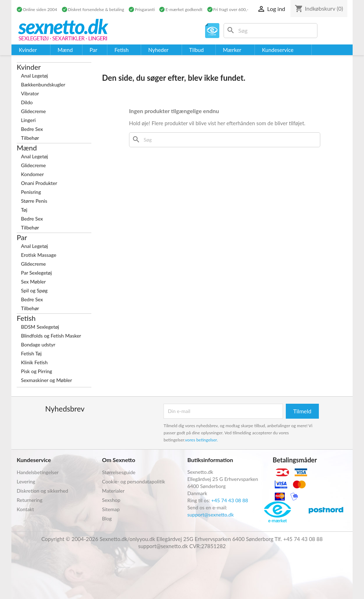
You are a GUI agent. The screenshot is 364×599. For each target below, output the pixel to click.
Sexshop (111, 500)
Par (22, 237)
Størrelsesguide (119, 472)
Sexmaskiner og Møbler (47, 380)
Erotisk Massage (39, 255)
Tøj (24, 210)
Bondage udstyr (38, 344)
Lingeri (28, 120)
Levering (26, 481)
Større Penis (34, 201)
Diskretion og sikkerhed (42, 491)
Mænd (27, 148)
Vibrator (30, 93)
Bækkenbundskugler (43, 84)
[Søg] (271, 31)
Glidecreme (33, 111)
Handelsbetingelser (38, 472)
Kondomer (32, 174)
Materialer (113, 491)
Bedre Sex (32, 129)
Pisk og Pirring (37, 371)
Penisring (31, 192)
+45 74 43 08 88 (230, 500)
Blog (107, 518)
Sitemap (111, 509)
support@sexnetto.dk (211, 515)
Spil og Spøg (34, 290)
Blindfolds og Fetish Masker (51, 336)
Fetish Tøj (31, 353)
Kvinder (29, 67)
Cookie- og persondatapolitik (133, 481)
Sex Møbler (33, 282)
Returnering (30, 500)
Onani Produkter (39, 183)
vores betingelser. (202, 440)
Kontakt (25, 509)
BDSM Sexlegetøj (40, 327)
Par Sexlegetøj (36, 273)
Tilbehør (30, 138)
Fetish (26, 318)
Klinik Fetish (34, 362)
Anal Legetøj (34, 76)
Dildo (27, 102)
